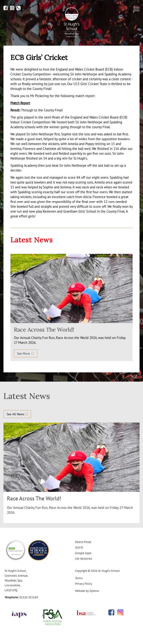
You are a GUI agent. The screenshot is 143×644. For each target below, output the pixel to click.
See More (26, 353)
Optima (94, 591)
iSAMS (79, 548)
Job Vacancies (84, 559)
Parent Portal (83, 542)
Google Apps (83, 553)
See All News (17, 414)
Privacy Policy (84, 584)
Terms (79, 578)
